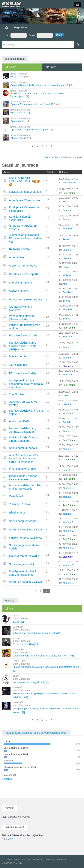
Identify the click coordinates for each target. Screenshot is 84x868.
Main (58, 157)
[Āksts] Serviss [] (42, 137)
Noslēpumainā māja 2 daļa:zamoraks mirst (23, 573)
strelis (66, 395)
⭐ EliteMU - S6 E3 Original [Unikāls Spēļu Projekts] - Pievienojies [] (42, 94)
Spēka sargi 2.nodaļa (22, 564)
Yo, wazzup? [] (42, 76)
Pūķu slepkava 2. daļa (23, 469)
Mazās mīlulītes (19, 291)
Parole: (41, 35)
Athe (65, 284)
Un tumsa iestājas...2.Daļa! (26, 582)
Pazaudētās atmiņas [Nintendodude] (22, 317)
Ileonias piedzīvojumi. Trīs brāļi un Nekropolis (25, 487)
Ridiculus (68, 337)
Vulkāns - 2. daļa (19, 504)
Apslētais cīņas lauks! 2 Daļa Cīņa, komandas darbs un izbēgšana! (24, 458)
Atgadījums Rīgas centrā (24, 200)
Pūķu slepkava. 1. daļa (23, 335)
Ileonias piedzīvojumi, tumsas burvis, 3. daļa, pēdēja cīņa (23, 346)
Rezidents (68, 292)
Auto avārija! (17, 257)
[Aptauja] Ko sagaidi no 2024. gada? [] (42, 129)
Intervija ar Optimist (21, 282)
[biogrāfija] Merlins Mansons (20, 308)
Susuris (67, 210)
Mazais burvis (18, 356)
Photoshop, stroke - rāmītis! (26, 299)
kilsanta (67, 258)
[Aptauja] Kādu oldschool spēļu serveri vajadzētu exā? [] (42, 84)
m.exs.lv (26, 860)
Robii (65, 201)
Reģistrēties (21, 27)
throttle (66, 301)
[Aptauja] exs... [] (42, 120)
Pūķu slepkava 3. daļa (23, 373)
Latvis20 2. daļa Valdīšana (25, 538)
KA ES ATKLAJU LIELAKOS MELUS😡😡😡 (25, 181)
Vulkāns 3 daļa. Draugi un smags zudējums (25, 439)
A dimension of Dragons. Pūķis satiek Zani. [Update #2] (25, 238)
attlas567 (7, 839)
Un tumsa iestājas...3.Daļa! (26, 529)
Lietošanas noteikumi (55, 860)
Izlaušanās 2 (17, 512)
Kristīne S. (68, 347)
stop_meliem (70, 182)
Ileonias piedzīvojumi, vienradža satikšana (22, 430)
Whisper (67, 275)
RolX (65, 267)
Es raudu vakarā (19, 249)
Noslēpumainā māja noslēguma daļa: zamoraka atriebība (26, 384)
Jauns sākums (18, 365)
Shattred (67, 228)
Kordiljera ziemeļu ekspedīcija (20, 218)
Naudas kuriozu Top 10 (23, 274)
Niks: (16, 35)
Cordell (66, 422)
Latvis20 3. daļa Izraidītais (25, 192)
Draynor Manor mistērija (24, 556)
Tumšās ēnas (17, 394)
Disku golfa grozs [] (42, 112)
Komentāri (7, 779)
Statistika (37, 860)
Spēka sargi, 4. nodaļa (23, 448)
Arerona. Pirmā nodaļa (23, 266)
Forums (49, 157)
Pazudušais (16, 496)
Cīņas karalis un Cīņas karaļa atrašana (23, 478)
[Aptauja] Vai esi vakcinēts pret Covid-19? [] (42, 103)
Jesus (66, 239)
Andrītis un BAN (19, 421)
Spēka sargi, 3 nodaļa (23, 521)
